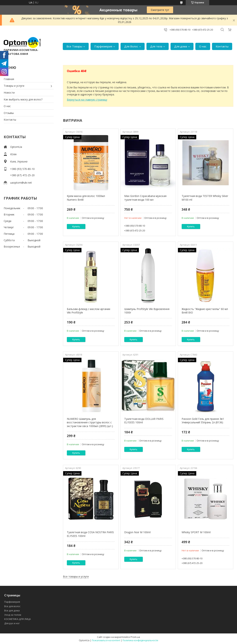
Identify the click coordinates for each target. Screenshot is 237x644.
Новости (9, 93)
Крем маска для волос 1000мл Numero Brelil (86, 198)
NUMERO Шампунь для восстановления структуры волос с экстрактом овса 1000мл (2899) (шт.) (90, 422)
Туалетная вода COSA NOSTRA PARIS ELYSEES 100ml (90, 534)
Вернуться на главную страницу (87, 100)
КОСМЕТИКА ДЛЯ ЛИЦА (17, 619)
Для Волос (131, 46)
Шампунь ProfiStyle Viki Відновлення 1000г (147, 311)
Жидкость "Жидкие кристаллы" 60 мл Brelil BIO (205, 311)
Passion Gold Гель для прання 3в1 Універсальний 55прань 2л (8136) (203, 421)
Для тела (156, 46)
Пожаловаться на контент (106, 640)
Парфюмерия (103, 46)
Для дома (181, 46)
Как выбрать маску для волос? (23, 99)
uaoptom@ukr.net (21, 183)
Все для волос (12, 606)
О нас (203, 46)
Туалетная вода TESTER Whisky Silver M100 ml (205, 198)
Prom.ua (135, 637)
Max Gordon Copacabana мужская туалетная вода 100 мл (145, 198)
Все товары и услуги (76, 576)
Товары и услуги (14, 86)
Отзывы (9, 113)
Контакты (222, 46)
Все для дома (12, 610)
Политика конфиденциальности (140, 640)
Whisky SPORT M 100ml (196, 532)
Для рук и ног (12, 623)
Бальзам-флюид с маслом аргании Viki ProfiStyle (89, 311)
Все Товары (74, 46)
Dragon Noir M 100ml (137, 532)
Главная (9, 79)
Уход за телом (13, 615)
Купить (76, 226)
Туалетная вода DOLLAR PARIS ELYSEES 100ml (144, 421)
